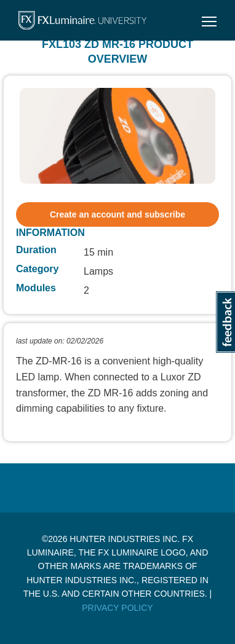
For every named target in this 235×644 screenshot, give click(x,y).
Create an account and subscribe (117, 214)
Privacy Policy (117, 608)
